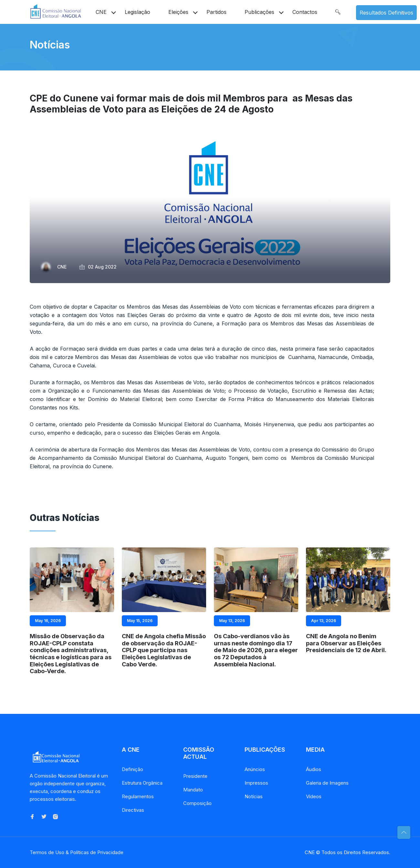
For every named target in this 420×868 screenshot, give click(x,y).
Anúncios (255, 769)
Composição (197, 803)
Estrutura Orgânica (142, 783)
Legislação (137, 12)
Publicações (259, 12)
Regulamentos (138, 796)
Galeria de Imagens (327, 783)
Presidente (195, 776)
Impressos (256, 783)
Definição (132, 769)
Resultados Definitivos (386, 13)
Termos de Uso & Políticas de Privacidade (77, 852)
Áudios (314, 769)
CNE (101, 12)
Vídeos (314, 796)
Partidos (216, 12)
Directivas (133, 810)
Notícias (254, 796)
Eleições (178, 12)
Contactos (305, 12)
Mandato (193, 790)
